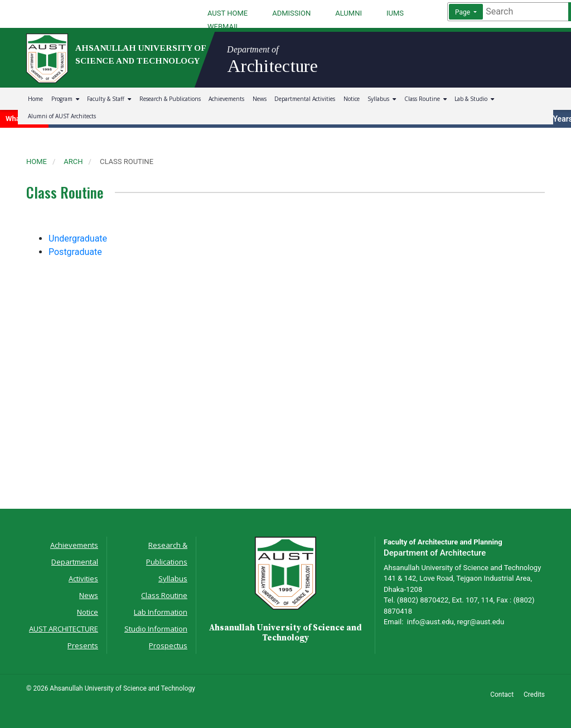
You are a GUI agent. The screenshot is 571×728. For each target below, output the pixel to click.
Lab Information (161, 612)
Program (65, 99)
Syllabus (382, 99)
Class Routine (425, 99)
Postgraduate (75, 252)
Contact (502, 695)
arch (73, 161)
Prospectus (168, 645)
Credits (534, 695)
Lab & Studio (474, 99)
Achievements (226, 99)
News (260, 99)
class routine (127, 161)
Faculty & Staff (109, 99)
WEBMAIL (224, 26)
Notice (352, 99)
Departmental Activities (305, 99)
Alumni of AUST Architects (62, 116)
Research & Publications (170, 99)
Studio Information (156, 629)
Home (35, 99)
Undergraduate (78, 238)
